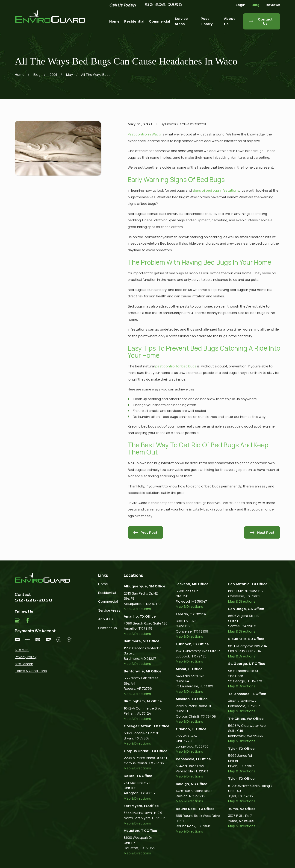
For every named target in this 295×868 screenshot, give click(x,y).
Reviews (273, 5)
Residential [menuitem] (134, 21)
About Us (106, 619)
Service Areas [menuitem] (181, 21)
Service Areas (109, 610)
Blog (256, 5)
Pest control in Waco (144, 134)
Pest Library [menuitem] (207, 21)
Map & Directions (137, 609)
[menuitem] (43, 650)
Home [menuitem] (114, 21)
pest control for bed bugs (176, 366)
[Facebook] (28, 620)
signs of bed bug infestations (216, 190)
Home (103, 584)
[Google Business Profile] (17, 620)
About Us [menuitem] (229, 21)
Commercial (108, 601)
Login (241, 5)
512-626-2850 (163, 5)
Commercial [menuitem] (159, 21)
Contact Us (108, 628)
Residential (107, 593)
